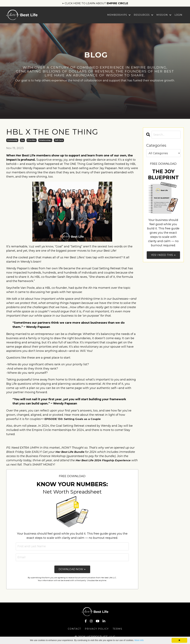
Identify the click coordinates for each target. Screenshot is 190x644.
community (12, 140)
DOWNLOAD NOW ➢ (72, 570)
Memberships (119, 15)
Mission (164, 15)
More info (139, 640)
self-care (59, 140)
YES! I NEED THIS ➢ (163, 255)
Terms (117, 629)
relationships (45, 140)
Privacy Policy (97, 629)
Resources (144, 15)
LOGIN (178, 15)
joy (22, 140)
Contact (74, 629)
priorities (32, 140)
